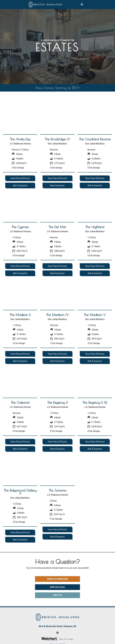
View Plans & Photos (20, 178)
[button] (82, 5)
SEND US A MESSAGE (57, 579)
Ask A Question (20, 186)
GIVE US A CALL (58, 587)
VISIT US (57, 595)
